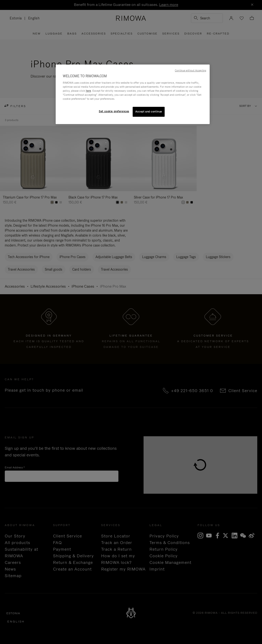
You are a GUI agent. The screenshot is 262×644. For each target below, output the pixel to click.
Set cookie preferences (114, 111)
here (88, 91)
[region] (133, 94)
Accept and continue (149, 112)
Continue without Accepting (190, 70)
